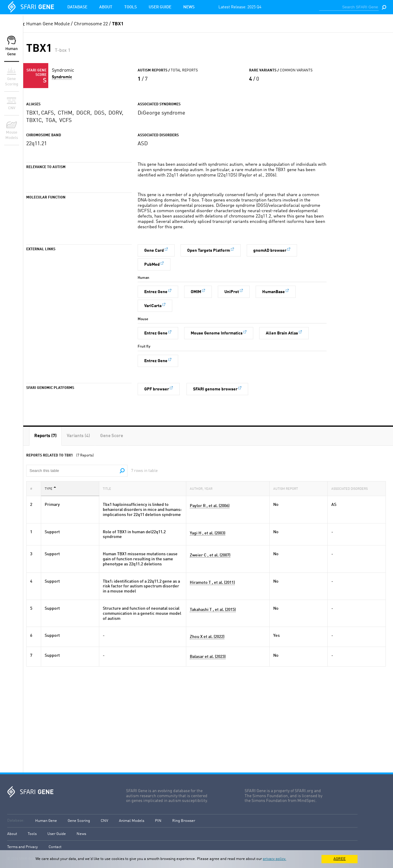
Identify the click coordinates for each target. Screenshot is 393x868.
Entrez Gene (156, 292)
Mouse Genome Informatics (217, 333)
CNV (104, 821)
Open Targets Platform (209, 251)
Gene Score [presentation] (112, 436)
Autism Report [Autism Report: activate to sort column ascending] (287, 488)
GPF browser (157, 389)
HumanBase (274, 292)
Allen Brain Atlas (282, 333)
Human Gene (46, 821)
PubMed (152, 265)
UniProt (232, 292)
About (106, 7)
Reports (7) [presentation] (45, 436)
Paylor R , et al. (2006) (210, 506)
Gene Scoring (79, 821)
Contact (55, 847)
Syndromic (62, 77)
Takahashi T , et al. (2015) (213, 610)
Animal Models (132, 821)
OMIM (196, 292)
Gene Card (154, 251)
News (189, 7)
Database (77, 7)
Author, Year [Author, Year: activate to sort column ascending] (203, 488)
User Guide (160, 7)
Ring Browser (184, 821)
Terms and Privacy (22, 847)
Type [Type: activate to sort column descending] (50, 488)
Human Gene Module (48, 24)
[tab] (45, 436)
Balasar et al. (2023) (208, 657)
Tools (131, 7)
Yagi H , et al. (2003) (208, 533)
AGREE (340, 859)
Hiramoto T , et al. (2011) (212, 583)
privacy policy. (275, 859)
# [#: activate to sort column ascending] (33, 488)
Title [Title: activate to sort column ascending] (109, 488)
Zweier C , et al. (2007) (210, 555)
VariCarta (153, 306)
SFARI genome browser (215, 389)
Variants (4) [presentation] (78, 436)
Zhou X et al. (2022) (207, 637)
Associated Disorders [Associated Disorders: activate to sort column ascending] (351, 488)
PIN (158, 821)
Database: (16, 821)
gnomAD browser (270, 251)
